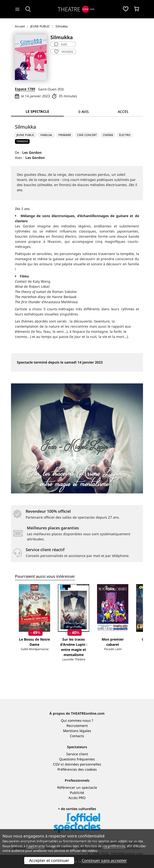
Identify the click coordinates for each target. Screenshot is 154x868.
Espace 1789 (25, 89)
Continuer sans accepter (104, 860)
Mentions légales (77, 731)
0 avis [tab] (84, 112)
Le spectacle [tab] (37, 111)
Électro (125, 135)
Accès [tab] (123, 112)
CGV (56, 764)
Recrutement (77, 726)
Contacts (77, 736)
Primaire (65, 135)
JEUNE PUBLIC (25, 135)
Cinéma (108, 135)
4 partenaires (35, 846)
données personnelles (83, 764)
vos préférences (114, 846)
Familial (46, 135)
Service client (77, 754)
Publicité (77, 793)
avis (61, 44)
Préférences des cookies (77, 769)
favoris (64, 52)
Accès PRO (77, 798)
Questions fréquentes (77, 759)
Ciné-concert (87, 135)
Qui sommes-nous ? (77, 720)
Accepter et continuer (49, 860)
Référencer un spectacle (77, 787)
